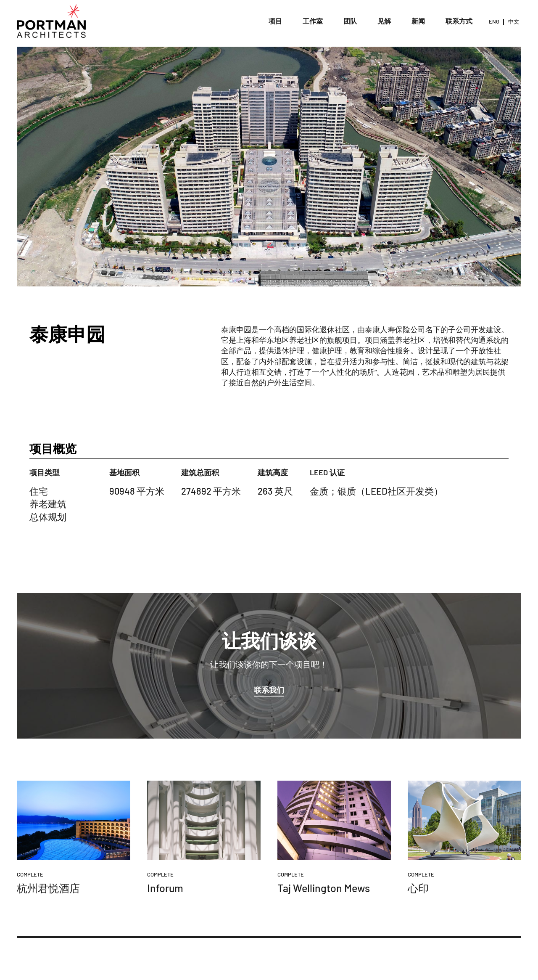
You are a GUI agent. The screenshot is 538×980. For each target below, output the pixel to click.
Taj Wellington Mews (324, 888)
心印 (418, 888)
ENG (494, 21)
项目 (275, 21)
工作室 (313, 21)
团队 (350, 21)
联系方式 (459, 21)
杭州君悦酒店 (48, 888)
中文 (514, 21)
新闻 (418, 21)
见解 (384, 21)
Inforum (165, 888)
